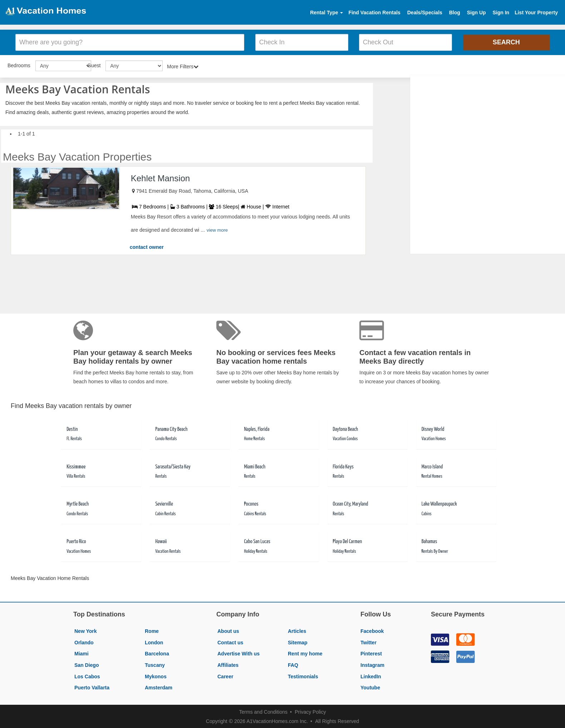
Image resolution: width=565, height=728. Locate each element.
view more (217, 229)
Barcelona (157, 653)
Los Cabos (87, 675)
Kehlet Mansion (160, 177)
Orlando (84, 641)
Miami (82, 653)
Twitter (369, 641)
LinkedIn (371, 675)
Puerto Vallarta (92, 687)
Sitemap (298, 641)
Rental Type (326, 13)
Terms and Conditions (263, 711)
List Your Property (536, 13)
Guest (94, 64)
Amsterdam (159, 687)
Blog (455, 13)
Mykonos (156, 675)
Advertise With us (239, 653)
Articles (297, 630)
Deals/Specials (425, 13)
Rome (152, 630)
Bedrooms (19, 64)
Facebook (372, 630)
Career (225, 675)
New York (86, 630)
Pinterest (371, 653)
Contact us (230, 641)
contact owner (147, 246)
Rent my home (305, 653)
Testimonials (303, 675)
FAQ (293, 664)
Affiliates (228, 664)
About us (228, 630)
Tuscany (155, 664)
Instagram (372, 664)
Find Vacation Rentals (374, 13)
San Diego (87, 664)
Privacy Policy (310, 711)
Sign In (501, 13)
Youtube (370, 687)
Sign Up (476, 13)
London (154, 641)
